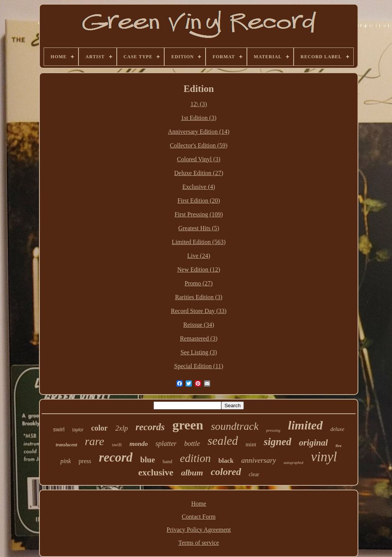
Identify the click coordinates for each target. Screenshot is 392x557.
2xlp (122, 428)
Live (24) (199, 256)
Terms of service (199, 543)
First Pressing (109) (199, 214)
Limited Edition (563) (199, 242)
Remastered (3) (199, 338)
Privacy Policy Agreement (199, 530)
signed (278, 442)
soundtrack (235, 426)
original (313, 443)
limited (305, 425)
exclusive (156, 472)
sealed (223, 441)
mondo (139, 444)
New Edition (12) (199, 269)
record (116, 457)
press (85, 461)
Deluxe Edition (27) (199, 173)
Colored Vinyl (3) (198, 159)
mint (251, 444)
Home (198, 504)
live (339, 446)
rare (95, 441)
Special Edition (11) (199, 366)
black (226, 461)
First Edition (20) (198, 201)
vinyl (324, 457)
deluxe (337, 429)
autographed (293, 463)
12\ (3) (198, 104)
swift (117, 445)
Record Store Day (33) (198, 311)
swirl (59, 429)
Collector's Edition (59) (199, 145)
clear (254, 474)
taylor (78, 430)
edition (195, 458)
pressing (273, 430)
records (150, 427)
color (99, 428)
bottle (192, 444)
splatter (166, 444)
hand (167, 461)
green (188, 425)
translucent (67, 445)
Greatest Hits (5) (199, 228)
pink (66, 461)
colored (226, 472)
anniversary (259, 460)
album (192, 473)
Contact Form (199, 517)
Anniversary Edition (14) (199, 132)
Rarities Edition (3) (199, 297)
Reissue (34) (199, 325)
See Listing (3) (198, 352)
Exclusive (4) (199, 187)
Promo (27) (198, 283)
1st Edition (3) (199, 118)
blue (148, 460)
